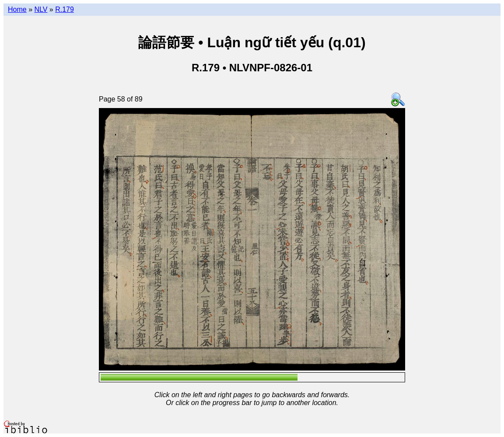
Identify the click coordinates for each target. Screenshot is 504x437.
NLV (41, 9)
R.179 (65, 9)
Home (17, 9)
